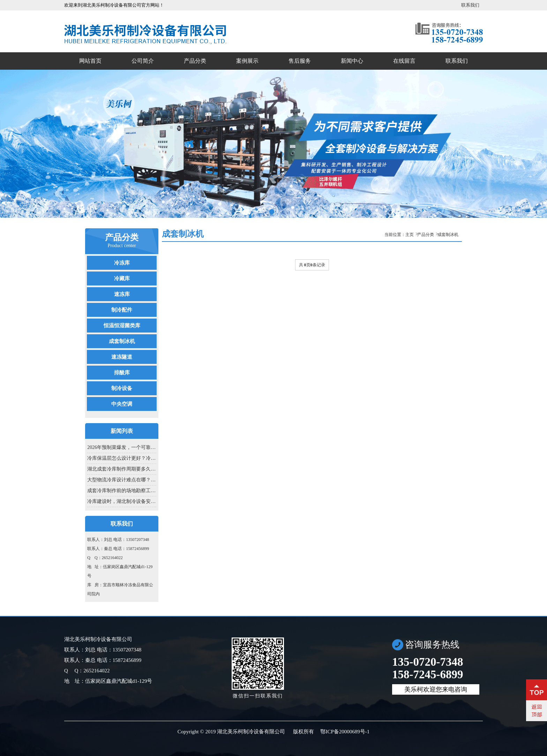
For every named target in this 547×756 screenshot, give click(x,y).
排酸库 (122, 373)
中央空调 (122, 404)
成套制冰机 (122, 341)
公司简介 (143, 61)
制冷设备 (122, 388)
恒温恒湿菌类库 (122, 326)
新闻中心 (352, 61)
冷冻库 (122, 263)
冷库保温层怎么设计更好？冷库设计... (122, 458)
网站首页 (90, 61)
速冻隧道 (122, 357)
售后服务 (300, 61)
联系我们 (470, 5)
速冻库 (122, 294)
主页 (410, 235)
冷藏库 (122, 278)
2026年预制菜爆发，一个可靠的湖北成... (122, 447)
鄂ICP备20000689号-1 (345, 732)
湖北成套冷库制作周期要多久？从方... (122, 469)
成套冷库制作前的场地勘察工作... (122, 491)
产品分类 (195, 61)
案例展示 (247, 61)
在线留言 (404, 61)
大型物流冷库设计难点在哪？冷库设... (122, 480)
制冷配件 (122, 310)
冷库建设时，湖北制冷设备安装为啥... (122, 501)
